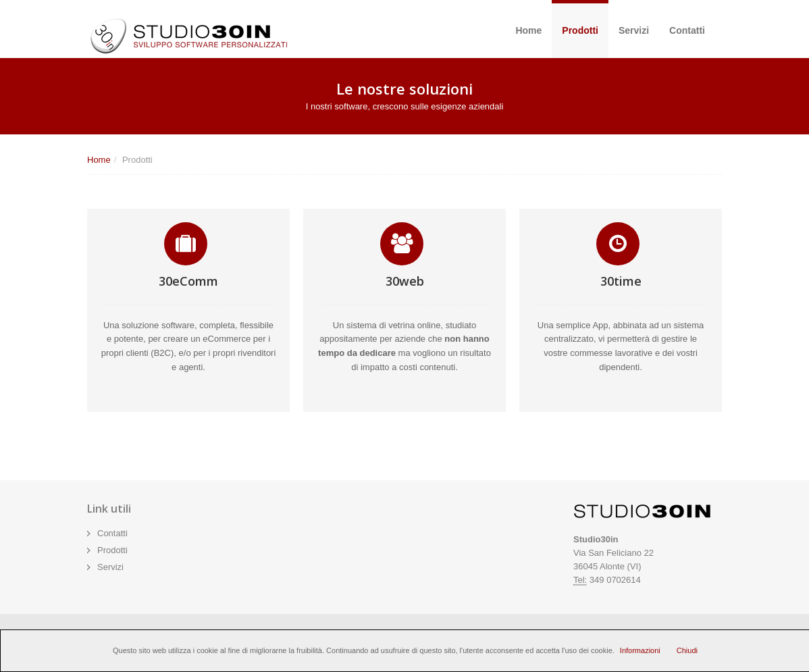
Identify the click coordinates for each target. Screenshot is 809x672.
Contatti (687, 30)
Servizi (634, 30)
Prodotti (580, 30)
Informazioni (640, 650)
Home (528, 30)
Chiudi (687, 650)
